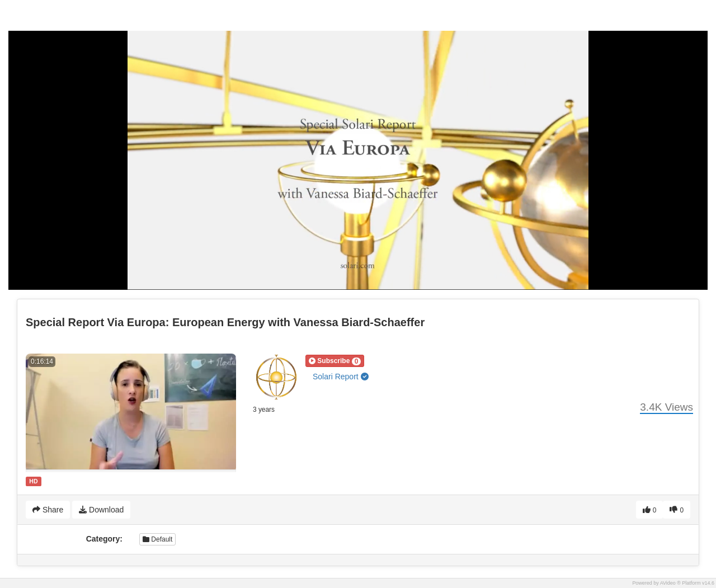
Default (157, 539)
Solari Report (341, 377)
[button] (335, 361)
